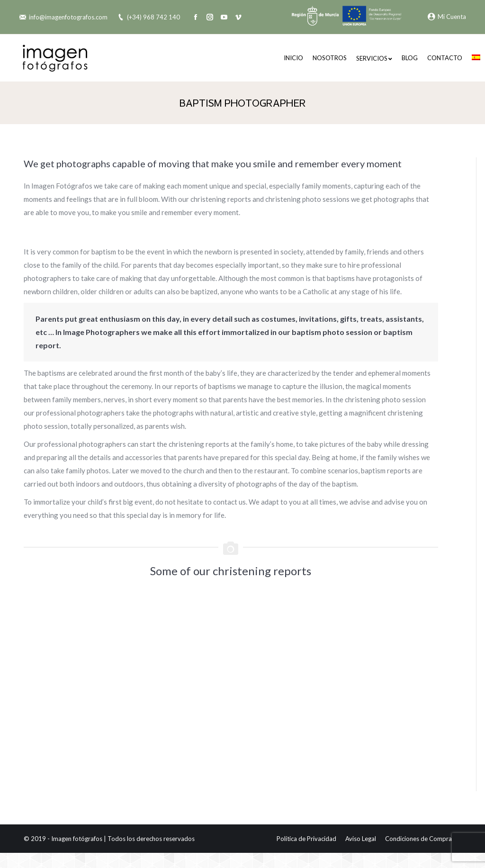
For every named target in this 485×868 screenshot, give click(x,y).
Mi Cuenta (447, 17)
